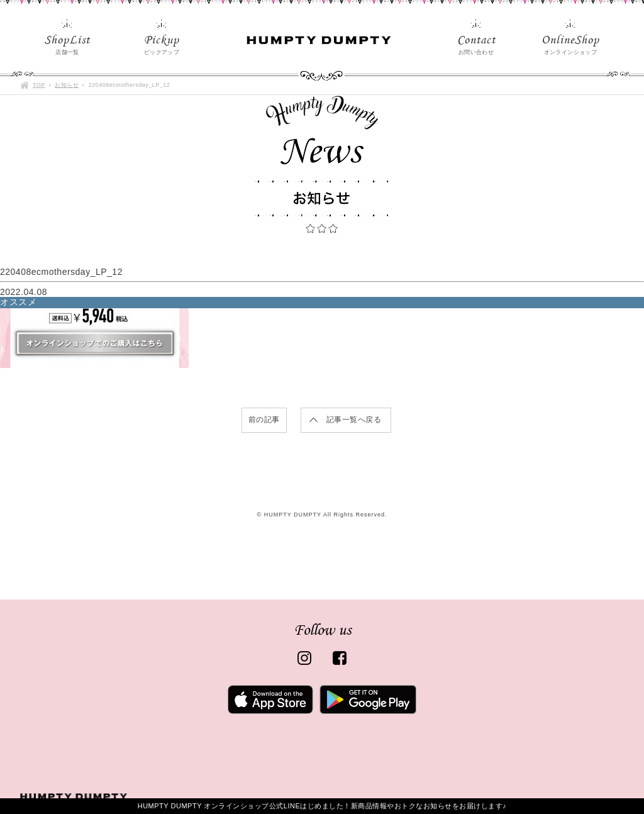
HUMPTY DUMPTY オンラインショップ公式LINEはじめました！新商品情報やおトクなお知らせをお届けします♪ (322, 806)
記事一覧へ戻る (354, 420)
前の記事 (264, 420)
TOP (39, 85)
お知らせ (67, 85)
